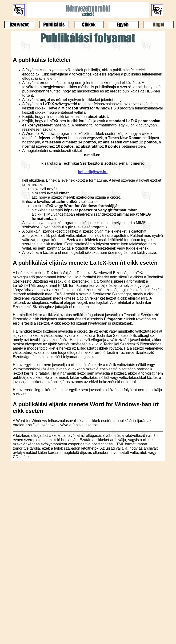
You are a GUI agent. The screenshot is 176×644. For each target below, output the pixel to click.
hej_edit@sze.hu (93, 172)
